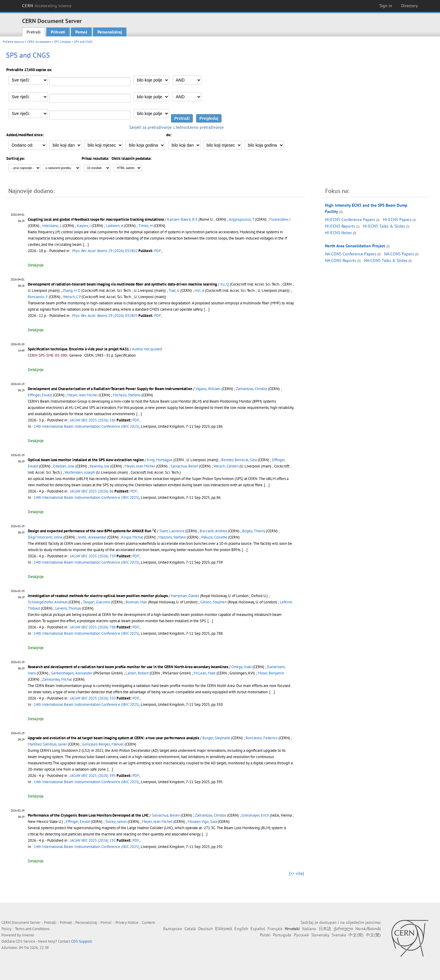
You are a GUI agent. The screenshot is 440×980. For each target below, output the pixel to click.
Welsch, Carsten (226, 466)
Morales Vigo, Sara (202, 822)
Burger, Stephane (216, 738)
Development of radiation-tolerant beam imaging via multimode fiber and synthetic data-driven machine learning (122, 284)
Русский (301, 935)
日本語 (325, 929)
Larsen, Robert (137, 673)
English (241, 929)
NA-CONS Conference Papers (351, 254)
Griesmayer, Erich (255, 815)
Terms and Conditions (32, 929)
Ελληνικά (224, 929)
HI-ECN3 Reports (340, 226)
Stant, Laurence (172, 531)
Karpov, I (84, 226)
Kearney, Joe (100, 466)
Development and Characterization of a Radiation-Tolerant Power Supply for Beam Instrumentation (110, 389)
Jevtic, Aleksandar (92, 537)
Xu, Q (225, 284)
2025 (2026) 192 (93, 840)
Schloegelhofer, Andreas (48, 602)
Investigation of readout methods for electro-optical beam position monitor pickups (98, 596)
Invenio (28, 935)
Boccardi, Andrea (213, 531)
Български (173, 929)
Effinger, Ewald (40, 395)
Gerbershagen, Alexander (72, 673)
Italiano (309, 929)
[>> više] (297, 873)
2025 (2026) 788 (93, 627)
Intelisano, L (52, 226)
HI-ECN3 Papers (397, 220)
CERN (47, 6)
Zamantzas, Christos (252, 389)
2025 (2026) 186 (93, 420)
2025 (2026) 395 (93, 776)
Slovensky (320, 935)
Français (275, 929)
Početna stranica (13, 42)
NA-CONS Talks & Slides (386, 260)
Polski (265, 935)
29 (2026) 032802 (105, 251)
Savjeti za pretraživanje (150, 127)
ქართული (343, 929)
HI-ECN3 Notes (338, 233)
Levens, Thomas (68, 608)
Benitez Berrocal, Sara (239, 460)
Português (282, 935)
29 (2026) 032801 (105, 316)
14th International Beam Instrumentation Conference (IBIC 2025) (87, 426)
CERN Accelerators (39, 42)
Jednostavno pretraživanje (200, 127)
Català (190, 929)
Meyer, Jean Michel (82, 395)
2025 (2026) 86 (92, 491)
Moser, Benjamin (271, 673)
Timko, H (146, 226)
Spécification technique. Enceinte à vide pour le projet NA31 (78, 349)
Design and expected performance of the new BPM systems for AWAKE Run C (92, 531)
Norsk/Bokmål (368, 929)
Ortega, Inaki (242, 667)
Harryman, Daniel (185, 596)
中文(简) (356, 935)
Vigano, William (208, 389)
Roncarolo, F (38, 297)
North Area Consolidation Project (355, 246)
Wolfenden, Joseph (80, 472)
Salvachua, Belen (184, 466)
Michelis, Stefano (127, 395)
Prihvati (58, 32)
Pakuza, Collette (214, 537)
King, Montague (160, 460)
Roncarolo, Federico (262, 738)
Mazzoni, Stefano (172, 537)
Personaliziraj (110, 32)
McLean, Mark (205, 673)
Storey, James (116, 822)
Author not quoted (147, 349)
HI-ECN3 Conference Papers (350, 220)
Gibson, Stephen (213, 602)
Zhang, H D (71, 290)
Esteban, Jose (64, 466)
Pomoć (81, 32)
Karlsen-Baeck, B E (182, 219)
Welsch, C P (72, 297)
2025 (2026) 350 (93, 698)
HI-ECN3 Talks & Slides (384, 226)
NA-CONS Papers (399, 254)
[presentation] (153, 531)
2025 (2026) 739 (93, 556)
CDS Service (25, 941)
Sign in (386, 6)
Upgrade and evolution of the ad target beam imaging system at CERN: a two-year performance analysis (113, 738)
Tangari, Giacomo (97, 602)
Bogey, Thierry (254, 531)
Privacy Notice (127, 923)
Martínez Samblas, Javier (47, 744)
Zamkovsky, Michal (57, 679)
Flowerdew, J (280, 219)
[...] (86, 244)
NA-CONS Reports (341, 260)
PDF (158, 251)
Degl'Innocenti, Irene (45, 537)
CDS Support (81, 941)
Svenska (339, 935)
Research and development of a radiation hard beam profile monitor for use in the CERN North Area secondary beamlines (128, 667)
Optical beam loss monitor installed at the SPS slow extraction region (86, 460)
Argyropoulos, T (242, 219)
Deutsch (206, 929)
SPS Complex (62, 42)
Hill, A (199, 290)
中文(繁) (373, 935)
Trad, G (174, 290)
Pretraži (34, 32)
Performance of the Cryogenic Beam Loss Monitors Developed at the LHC (88, 815)
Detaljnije (36, 265)
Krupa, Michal (132, 537)
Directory (410, 6)
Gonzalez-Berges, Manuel (103, 744)
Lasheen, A (114, 226)
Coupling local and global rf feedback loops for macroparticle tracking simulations (96, 219)
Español (258, 929)
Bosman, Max (136, 602)
